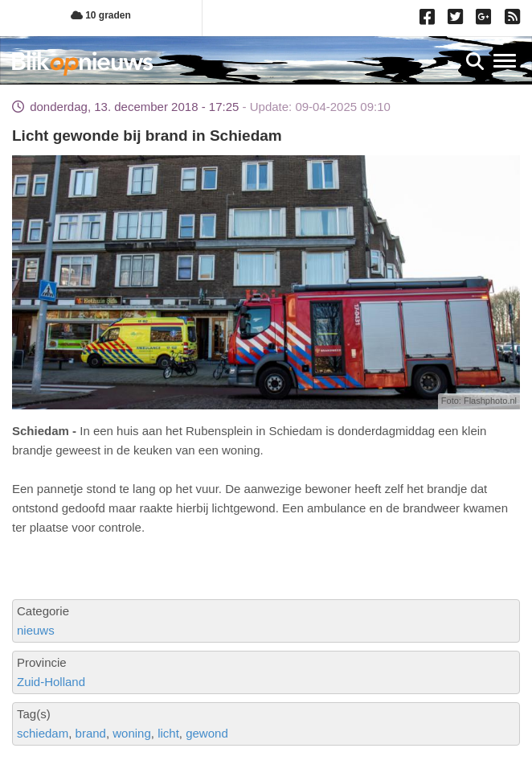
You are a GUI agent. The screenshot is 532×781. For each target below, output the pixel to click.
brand (91, 733)
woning (132, 733)
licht (168, 733)
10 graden (101, 15)
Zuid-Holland (51, 682)
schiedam (43, 733)
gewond (207, 733)
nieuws (36, 630)
